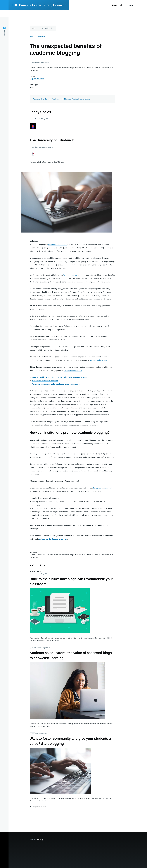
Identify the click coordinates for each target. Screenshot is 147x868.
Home (32, 37)
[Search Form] (121, 12)
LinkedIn (109, 488)
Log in (131, 12)
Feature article (38, 99)
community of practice (73, 370)
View (34, 28)
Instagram (97, 488)
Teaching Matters (70, 275)
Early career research (37, 79)
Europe (48, 99)
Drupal (39, 840)
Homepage (42, 37)
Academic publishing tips (61, 99)
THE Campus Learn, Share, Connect (39, 12)
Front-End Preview (47, 28)
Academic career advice (81, 99)
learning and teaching (98, 360)
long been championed (57, 244)
